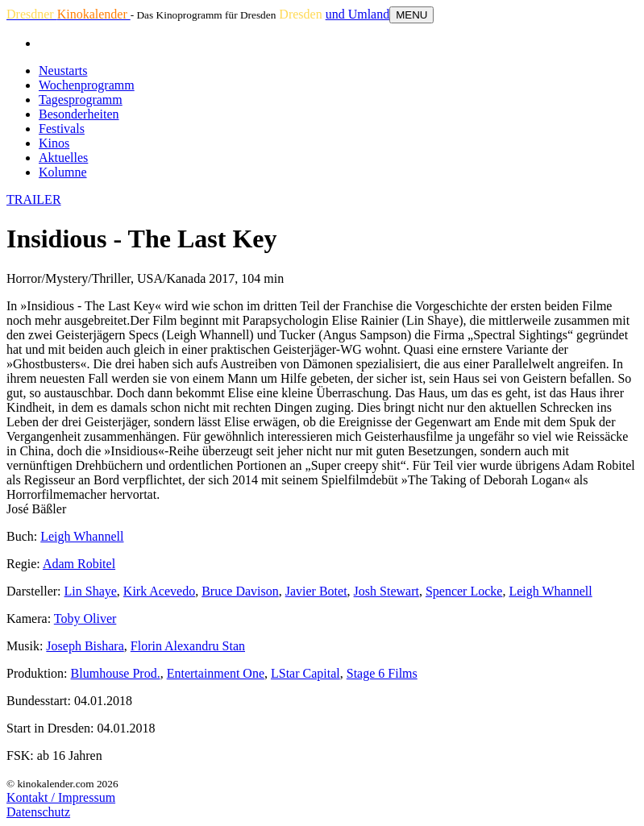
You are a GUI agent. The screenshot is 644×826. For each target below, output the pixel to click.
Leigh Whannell (82, 536)
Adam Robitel (79, 564)
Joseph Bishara (85, 646)
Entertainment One (216, 673)
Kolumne (63, 172)
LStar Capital (305, 673)
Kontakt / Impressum (61, 797)
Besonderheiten (79, 114)
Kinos (54, 143)
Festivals (62, 129)
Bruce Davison (240, 591)
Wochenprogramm (87, 85)
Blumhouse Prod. (116, 673)
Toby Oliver (85, 618)
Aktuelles (63, 158)
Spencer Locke (464, 591)
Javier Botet (316, 591)
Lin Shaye (91, 591)
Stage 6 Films (382, 673)
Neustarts (63, 71)
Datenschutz (38, 812)
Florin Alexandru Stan (188, 646)
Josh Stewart (386, 591)
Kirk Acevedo (159, 591)
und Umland (358, 14)
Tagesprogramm (81, 100)
